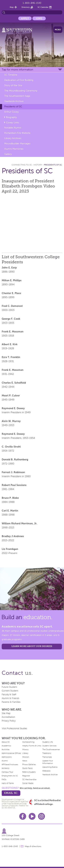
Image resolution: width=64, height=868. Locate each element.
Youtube (32, 816)
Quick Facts (27, 768)
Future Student (9, 687)
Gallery (8, 154)
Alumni (5, 761)
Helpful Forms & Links (32, 746)
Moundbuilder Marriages (17, 144)
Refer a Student (29, 772)
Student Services (49, 746)
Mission (26, 757)
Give (39, 18)
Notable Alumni (13, 128)
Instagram (41, 816)
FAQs (4, 779)
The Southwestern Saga (17, 96)
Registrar (26, 776)
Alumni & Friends (10, 698)
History (38, 165)
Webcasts (46, 771)
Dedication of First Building (19, 80)
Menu (58, 30)
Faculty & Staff (9, 695)
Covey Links (12, 123)
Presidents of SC (13, 107)
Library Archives (13, 138)
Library (25, 753)
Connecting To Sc (22, 165)
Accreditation (8, 717)
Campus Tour (7, 772)
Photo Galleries (29, 764)
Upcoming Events (50, 767)
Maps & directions (33, 846)
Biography (11, 117)
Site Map (6, 713)
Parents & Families (11, 702)
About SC (6, 742)
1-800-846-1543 (32, 3)
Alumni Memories (14, 149)
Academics (6, 746)
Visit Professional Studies (15, 728)
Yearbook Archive (14, 101)
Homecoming (28, 742)
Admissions (7, 757)
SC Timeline (11, 75)
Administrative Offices (11, 753)
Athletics (6, 768)
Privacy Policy (9, 721)
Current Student (10, 691)
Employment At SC (10, 776)
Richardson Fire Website (17, 133)
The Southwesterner (51, 749)
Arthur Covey (12, 112)
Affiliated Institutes (10, 764)
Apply (25, 18)
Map (12, 7)
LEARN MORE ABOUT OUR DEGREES (32, 646)
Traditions (47, 753)
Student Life (48, 742)
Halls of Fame (8, 783)
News (25, 761)
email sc (11, 793)
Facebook (23, 816)
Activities (6, 749)
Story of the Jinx (13, 85)
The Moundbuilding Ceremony (21, 91)
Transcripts (47, 757)
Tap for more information (17, 70)
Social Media (28, 783)
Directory (26, 7)
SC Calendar (43, 7)
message (22, 846)
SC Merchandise (29, 779)
